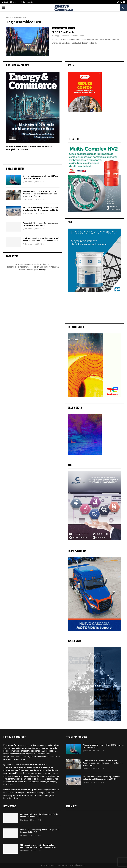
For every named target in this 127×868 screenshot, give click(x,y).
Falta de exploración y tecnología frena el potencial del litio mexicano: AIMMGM (41, 209)
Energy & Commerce (62, 36)
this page (43, 270)
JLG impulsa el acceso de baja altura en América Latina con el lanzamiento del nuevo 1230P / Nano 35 (40, 194)
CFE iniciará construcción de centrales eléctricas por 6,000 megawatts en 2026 (38, 846)
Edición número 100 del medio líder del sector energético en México (29, 148)
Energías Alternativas (59, 28)
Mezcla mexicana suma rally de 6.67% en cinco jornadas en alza (41, 177)
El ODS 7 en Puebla (63, 32)
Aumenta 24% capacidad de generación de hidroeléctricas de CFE (40, 224)
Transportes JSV (77, 551)
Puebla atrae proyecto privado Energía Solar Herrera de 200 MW (40, 831)
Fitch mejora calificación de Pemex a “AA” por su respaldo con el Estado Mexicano (41, 239)
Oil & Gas (71, 28)
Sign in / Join (27, 2)
